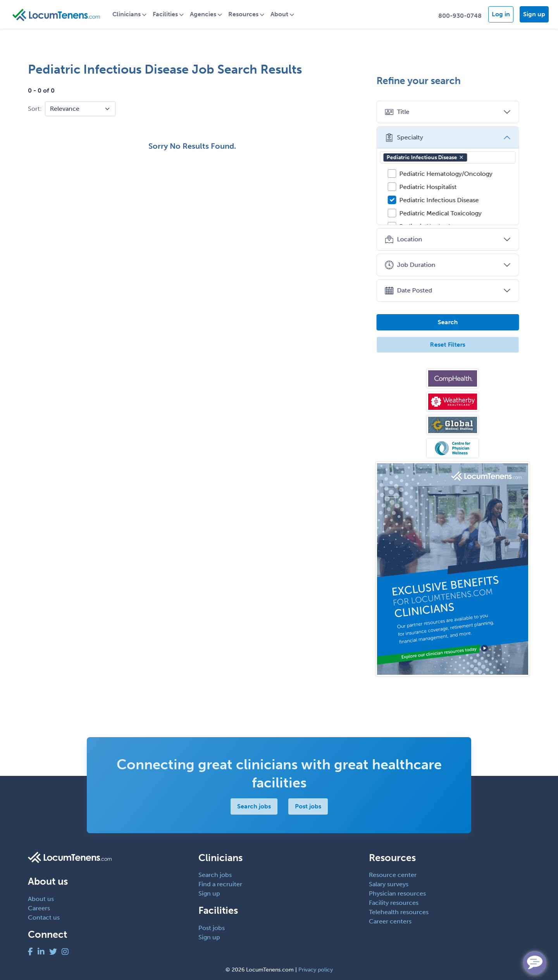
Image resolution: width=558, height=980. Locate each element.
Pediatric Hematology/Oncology (451, 174)
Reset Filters (453, 345)
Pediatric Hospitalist (433, 187)
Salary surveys (389, 884)
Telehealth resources (399, 912)
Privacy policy (316, 970)
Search (453, 322)
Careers (39, 908)
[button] (466, 157)
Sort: (35, 109)
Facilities (168, 14)
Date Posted (413, 291)
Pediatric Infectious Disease (430, 157)
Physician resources (397, 893)
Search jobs (254, 806)
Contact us (44, 917)
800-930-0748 (460, 16)
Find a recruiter (220, 884)
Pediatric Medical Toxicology (445, 213)
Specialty (409, 138)
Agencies (206, 14)
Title (402, 112)
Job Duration (415, 265)
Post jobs (308, 806)
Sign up (534, 14)
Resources (246, 14)
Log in (501, 14)
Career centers (390, 921)
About (282, 14)
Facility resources (394, 903)
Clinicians (130, 14)
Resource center (393, 875)
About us (41, 899)
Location (408, 239)
